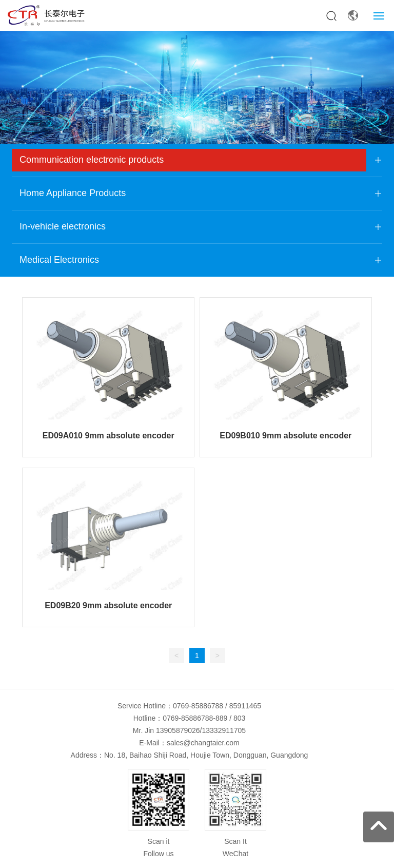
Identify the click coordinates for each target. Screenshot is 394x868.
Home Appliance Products (73, 193)
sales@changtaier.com (203, 743)
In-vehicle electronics (63, 226)
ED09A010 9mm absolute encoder (109, 436)
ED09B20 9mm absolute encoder (108, 605)
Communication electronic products (92, 160)
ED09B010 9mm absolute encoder (285, 436)
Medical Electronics (59, 260)
